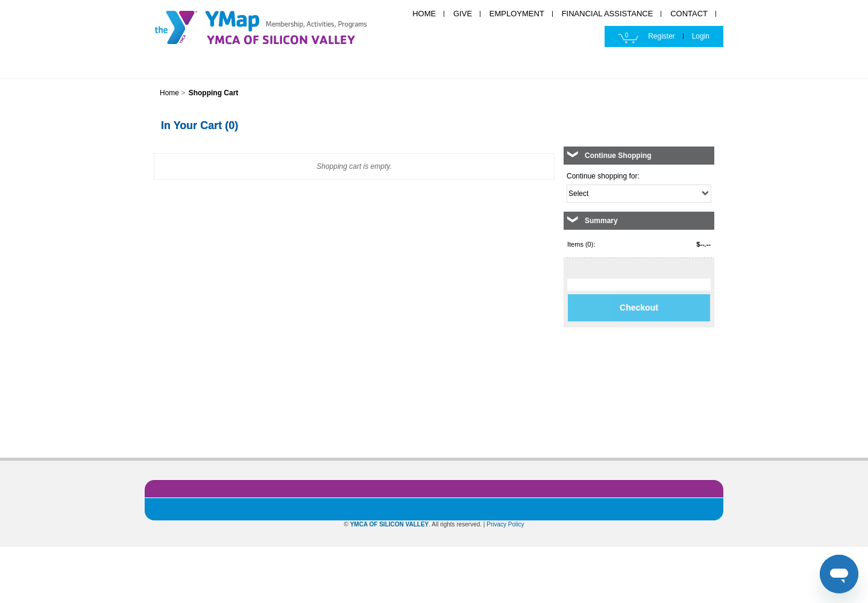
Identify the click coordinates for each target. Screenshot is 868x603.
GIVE (463, 14)
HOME (424, 14)
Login (701, 36)
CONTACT (689, 14)
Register (662, 36)
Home (169, 93)
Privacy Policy (505, 524)
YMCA (274, 26)
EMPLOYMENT (517, 14)
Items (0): (581, 244)
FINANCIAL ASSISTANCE (608, 14)
